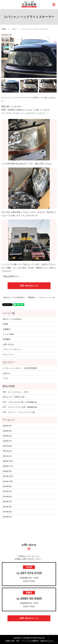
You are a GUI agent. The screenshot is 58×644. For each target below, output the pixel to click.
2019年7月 (7, 491)
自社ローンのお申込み (12, 319)
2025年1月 (7, 441)
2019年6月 (7, 497)
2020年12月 (8, 461)
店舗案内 (7, 329)
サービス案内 (8, 334)
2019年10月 (8, 481)
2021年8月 (7, 446)
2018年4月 (7, 512)
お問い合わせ (8, 344)
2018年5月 (7, 507)
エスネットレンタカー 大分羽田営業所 (20, 368)
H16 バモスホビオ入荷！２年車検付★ (20, 402)
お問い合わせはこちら (29, 286)
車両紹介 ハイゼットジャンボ (41, 297)
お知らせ (7, 373)
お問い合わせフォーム (29, 618)
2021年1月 (7, 456)
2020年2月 (7, 471)
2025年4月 (7, 426)
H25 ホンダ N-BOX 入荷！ (14, 397)
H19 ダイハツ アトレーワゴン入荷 (19, 412)
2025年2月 (7, 436)
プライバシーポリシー (12, 349)
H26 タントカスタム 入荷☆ (16, 392)
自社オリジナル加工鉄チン (15, 297)
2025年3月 (7, 431)
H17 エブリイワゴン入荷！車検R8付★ (20, 407)
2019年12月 (8, 476)
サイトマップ (8, 355)
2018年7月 (7, 502)
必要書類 (7, 339)
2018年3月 (7, 517)
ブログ (14, 29)
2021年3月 (7, 451)
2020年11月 (8, 466)
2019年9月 (7, 486)
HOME (4, 29)
